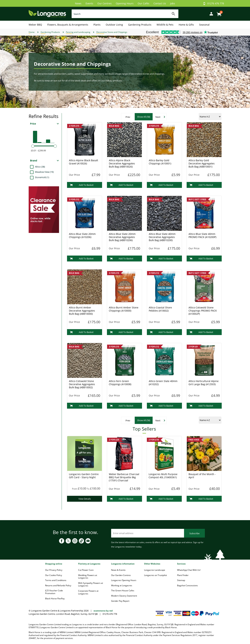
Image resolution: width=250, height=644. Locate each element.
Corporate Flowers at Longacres (88, 592)
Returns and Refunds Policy (58, 585)
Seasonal (204, 25)
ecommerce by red (103, 611)
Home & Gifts (186, 25)
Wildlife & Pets (165, 25)
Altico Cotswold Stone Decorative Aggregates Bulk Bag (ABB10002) (82, 384)
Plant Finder (183, 575)
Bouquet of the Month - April (202, 476)
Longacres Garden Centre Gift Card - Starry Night (84, 476)
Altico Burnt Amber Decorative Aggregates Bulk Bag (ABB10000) (82, 311)
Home (32, 32)
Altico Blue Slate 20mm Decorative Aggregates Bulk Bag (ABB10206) (122, 237)
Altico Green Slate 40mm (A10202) (163, 383)
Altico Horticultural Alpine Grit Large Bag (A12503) (204, 383)
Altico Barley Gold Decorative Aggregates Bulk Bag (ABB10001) (202, 163)
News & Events (118, 570)
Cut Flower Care (86, 570)
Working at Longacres (122, 585)
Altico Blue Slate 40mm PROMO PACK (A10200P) (202, 235)
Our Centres (105, 3)
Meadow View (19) (44, 172)
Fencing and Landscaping (78, 32)
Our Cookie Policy (54, 575)
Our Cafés (143, 3)
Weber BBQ (35, 25)
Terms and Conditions (56, 580)
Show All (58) (144, 117)
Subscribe (194, 533)
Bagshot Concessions (187, 585)
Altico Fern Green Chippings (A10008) (120, 383)
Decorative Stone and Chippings (112, 32)
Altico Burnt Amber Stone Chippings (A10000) (124, 309)
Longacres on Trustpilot (155, 575)
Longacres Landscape (155, 570)
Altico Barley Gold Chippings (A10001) (160, 162)
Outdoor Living (114, 25)
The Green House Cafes (123, 591)
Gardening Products (140, 25)
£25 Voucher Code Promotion (54, 592)
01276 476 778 (216, 3)
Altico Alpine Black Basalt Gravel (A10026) (84, 162)
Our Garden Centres (121, 575)
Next (158, 117)
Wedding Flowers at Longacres (88, 577)
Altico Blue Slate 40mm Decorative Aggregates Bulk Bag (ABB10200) (162, 237)
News (78, 3)
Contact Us (160, 3)
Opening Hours (125, 3)
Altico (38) (40, 167)
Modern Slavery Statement (124, 596)
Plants (97, 25)
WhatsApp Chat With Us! (189, 570)
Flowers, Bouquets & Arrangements (68, 25)
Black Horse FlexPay (55, 599)
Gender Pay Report (120, 601)
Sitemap (181, 580)
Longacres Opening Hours (124, 580)
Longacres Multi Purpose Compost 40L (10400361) (163, 476)
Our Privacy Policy (54, 570)
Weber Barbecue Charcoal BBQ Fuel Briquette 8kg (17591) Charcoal (124, 477)
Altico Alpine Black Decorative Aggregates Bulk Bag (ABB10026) (122, 163)
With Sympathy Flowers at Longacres (91, 584)
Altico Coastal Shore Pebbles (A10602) (160, 309)
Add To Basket (82, 185)
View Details (85, 499)
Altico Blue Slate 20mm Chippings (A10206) (82, 235)
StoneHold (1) (42, 177)
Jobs (173, 3)
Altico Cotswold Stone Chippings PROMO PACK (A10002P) (203, 311)
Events (89, 3)
